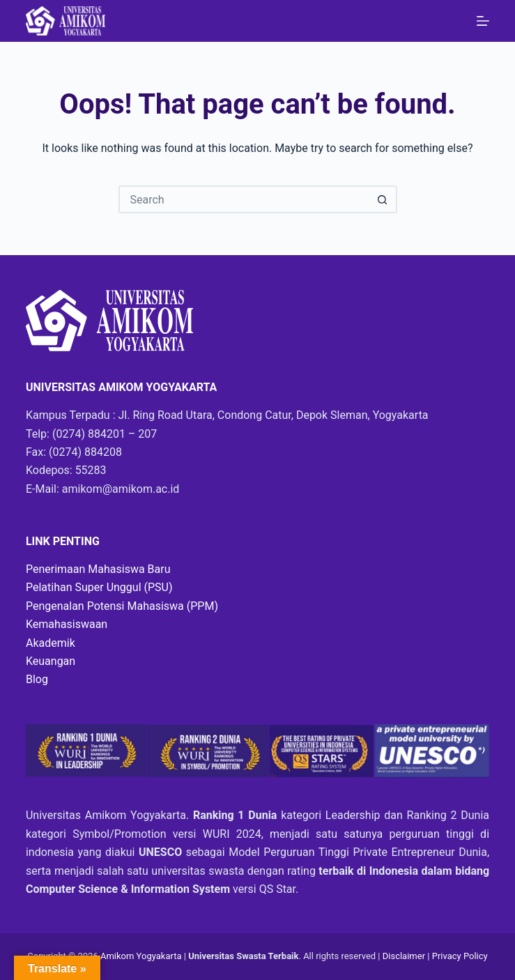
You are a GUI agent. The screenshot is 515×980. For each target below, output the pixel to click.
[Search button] (383, 199)
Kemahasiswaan (67, 624)
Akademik (51, 643)
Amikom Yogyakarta (141, 956)
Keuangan (51, 661)
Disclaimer (405, 956)
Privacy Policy (460, 956)
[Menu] (483, 21)
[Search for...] (244, 199)
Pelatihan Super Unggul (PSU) (99, 587)
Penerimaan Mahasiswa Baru (98, 569)
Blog (37, 679)
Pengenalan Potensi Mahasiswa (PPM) (122, 606)
